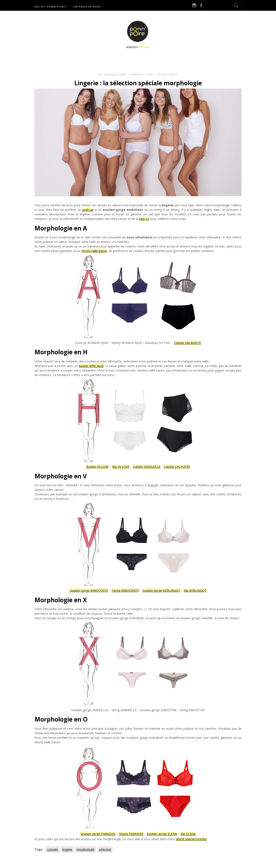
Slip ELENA (188, 834)
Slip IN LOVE (121, 467)
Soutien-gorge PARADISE (98, 834)
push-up (88, 210)
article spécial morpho (191, 839)
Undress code (142, 74)
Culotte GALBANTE (187, 343)
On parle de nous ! (88, 7)
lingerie (67, 849)
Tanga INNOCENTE (125, 590)
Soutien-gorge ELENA (162, 834)
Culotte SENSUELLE (147, 467)
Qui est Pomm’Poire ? (51, 7)
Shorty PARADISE (131, 834)
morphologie (85, 849)
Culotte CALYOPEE (177, 467)
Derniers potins (177, 58)
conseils (52, 849)
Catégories (144, 58)
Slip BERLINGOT (195, 590)
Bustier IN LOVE (97, 467)
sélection (105, 849)
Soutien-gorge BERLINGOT (161, 590)
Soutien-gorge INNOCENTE (89, 590)
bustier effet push (91, 366)
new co (144, 219)
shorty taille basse (94, 251)
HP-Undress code (113, 74)
